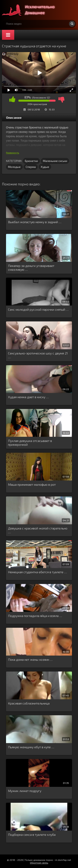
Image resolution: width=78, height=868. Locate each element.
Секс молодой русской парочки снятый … (38, 309)
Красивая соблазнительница (29, 703)
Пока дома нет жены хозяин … (30, 659)
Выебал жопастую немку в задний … (35, 222)
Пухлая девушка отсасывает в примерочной (30, 443)
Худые (45, 167)
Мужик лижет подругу (25, 791)
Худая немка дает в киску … (28, 397)
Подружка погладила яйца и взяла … (35, 616)
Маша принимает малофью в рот (32, 484)
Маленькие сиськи (55, 161)
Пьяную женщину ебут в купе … (31, 747)
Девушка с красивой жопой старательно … (38, 530)
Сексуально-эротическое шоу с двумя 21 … (38, 355)
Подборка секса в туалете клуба (32, 834)
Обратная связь (39, 863)
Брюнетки (31, 161)
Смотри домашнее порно (32, 10)
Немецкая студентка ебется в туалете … (37, 572)
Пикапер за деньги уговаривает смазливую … (31, 268)
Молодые (14, 167)
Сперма (31, 167)
